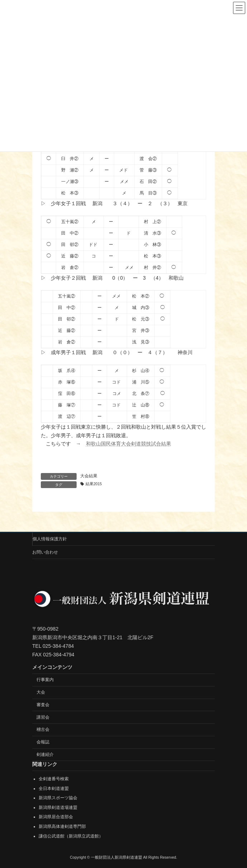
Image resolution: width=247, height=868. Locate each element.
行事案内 (45, 680)
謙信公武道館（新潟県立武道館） (71, 836)
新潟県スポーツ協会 (58, 798)
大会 (41, 692)
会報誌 (43, 742)
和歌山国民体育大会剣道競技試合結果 (129, 444)
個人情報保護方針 (50, 539)
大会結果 (89, 476)
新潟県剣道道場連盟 (58, 807)
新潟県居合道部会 (56, 817)
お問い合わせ (45, 552)
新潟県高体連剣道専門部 (62, 826)
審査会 (43, 704)
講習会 (43, 717)
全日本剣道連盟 (54, 788)
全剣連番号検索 (54, 779)
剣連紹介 (45, 754)
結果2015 (94, 484)
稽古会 (43, 729)
